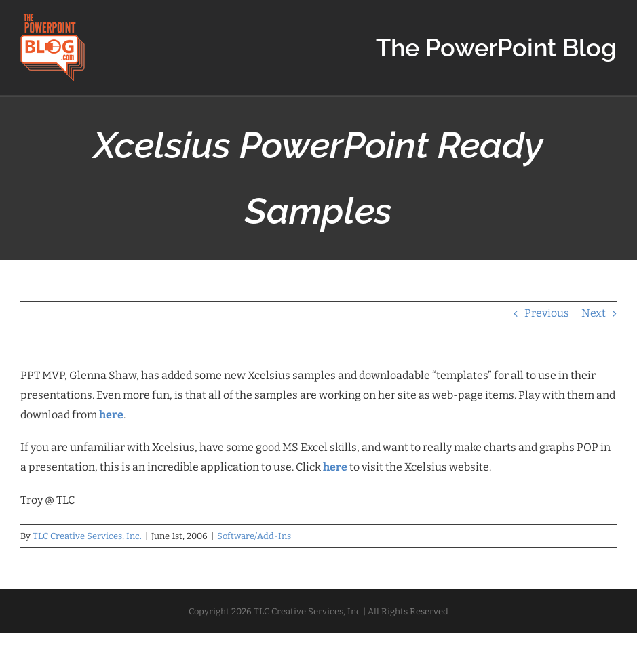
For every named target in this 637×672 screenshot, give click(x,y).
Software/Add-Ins (254, 536)
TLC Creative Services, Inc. (87, 536)
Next (594, 313)
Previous (547, 313)
